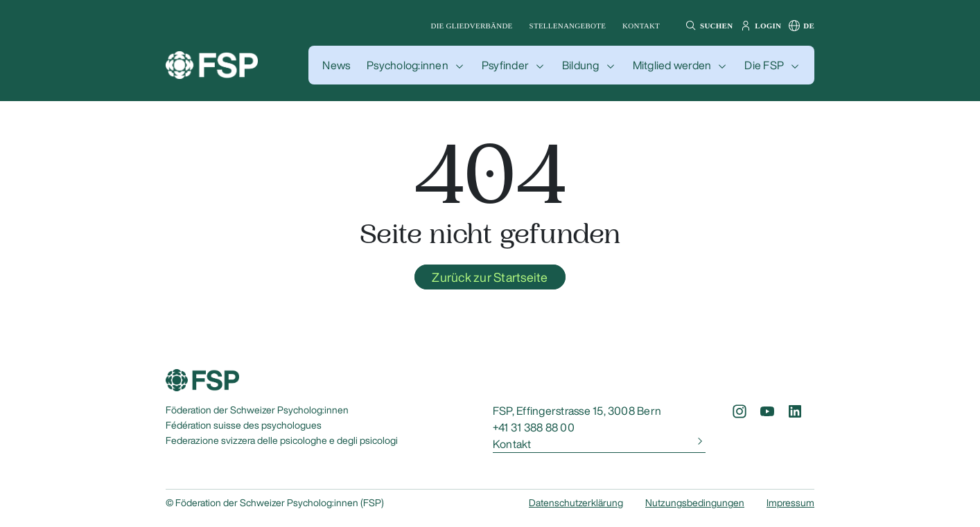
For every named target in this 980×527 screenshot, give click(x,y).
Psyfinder (505, 65)
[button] (707, 26)
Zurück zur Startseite (490, 277)
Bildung (581, 65)
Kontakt (641, 26)
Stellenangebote (568, 26)
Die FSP (764, 65)
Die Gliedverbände (472, 26)
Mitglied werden (672, 65)
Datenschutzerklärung (576, 503)
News (336, 65)
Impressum (790, 503)
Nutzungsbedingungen (695, 503)
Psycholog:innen (408, 65)
